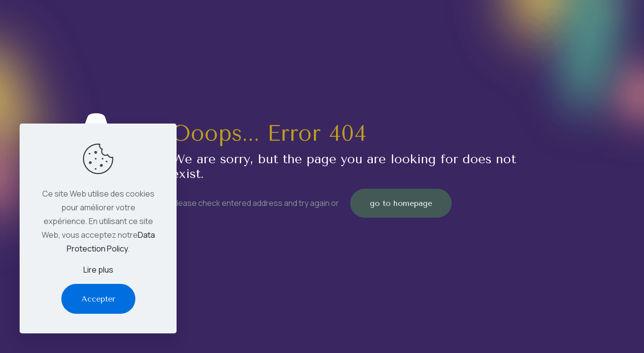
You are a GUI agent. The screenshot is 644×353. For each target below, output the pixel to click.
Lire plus (98, 270)
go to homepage (401, 203)
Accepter (98, 299)
